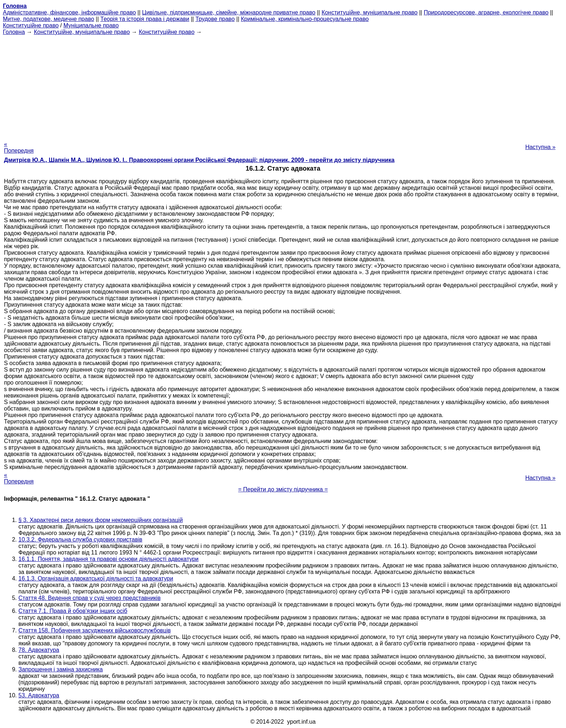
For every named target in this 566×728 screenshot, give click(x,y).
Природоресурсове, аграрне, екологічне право (486, 12)
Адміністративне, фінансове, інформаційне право (69, 12)
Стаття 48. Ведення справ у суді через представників (90, 598)
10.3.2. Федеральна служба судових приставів (80, 540)
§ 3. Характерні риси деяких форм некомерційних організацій (101, 520)
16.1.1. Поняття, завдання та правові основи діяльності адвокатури (108, 559)
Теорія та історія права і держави (145, 19)
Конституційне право (31, 25)
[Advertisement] (283, 86)
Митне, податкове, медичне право (49, 19)
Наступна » (540, 147)
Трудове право (215, 19)
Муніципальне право (91, 25)
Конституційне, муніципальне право (370, 12)
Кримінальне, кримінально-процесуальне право (305, 19)
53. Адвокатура (39, 695)
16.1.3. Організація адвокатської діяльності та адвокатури (96, 578)
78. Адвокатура (39, 650)
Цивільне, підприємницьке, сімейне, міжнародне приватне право (229, 12)
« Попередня (19, 147)
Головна (14, 32)
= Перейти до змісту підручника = (283, 489)
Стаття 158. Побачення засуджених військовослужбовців (95, 630)
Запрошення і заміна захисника (61, 669)
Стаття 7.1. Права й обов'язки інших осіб (73, 611)
